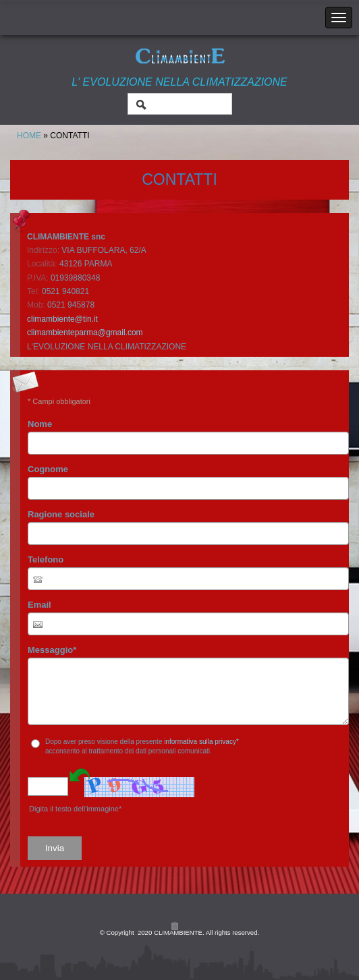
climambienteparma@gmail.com (85, 333)
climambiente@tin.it (62, 319)
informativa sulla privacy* (201, 742)
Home (29, 136)
